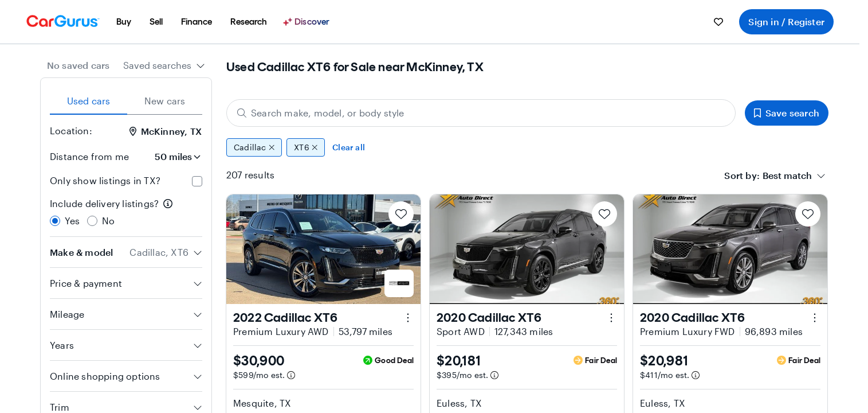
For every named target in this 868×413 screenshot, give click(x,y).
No (108, 221)
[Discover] (308, 22)
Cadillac (254, 147)
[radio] (55, 221)
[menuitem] (124, 22)
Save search (787, 113)
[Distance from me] (170, 157)
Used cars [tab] (89, 101)
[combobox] (164, 65)
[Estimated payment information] (291, 375)
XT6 (306, 147)
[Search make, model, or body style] (481, 113)
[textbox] (787, 176)
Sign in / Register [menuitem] (786, 22)
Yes (72, 221)
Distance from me (89, 156)
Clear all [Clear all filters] (349, 147)
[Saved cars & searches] (718, 22)
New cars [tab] (165, 101)
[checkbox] (197, 181)
